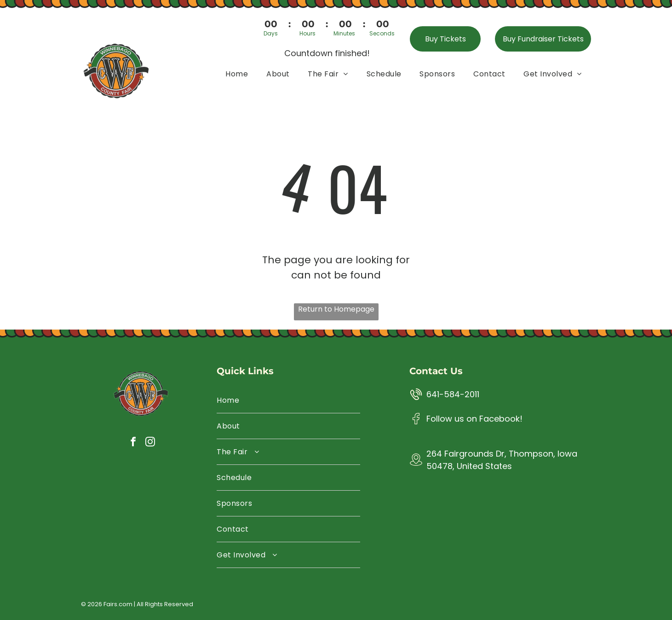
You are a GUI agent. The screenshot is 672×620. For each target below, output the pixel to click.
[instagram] (150, 443)
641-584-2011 (453, 394)
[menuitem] (237, 73)
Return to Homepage (336, 309)
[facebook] (133, 443)
